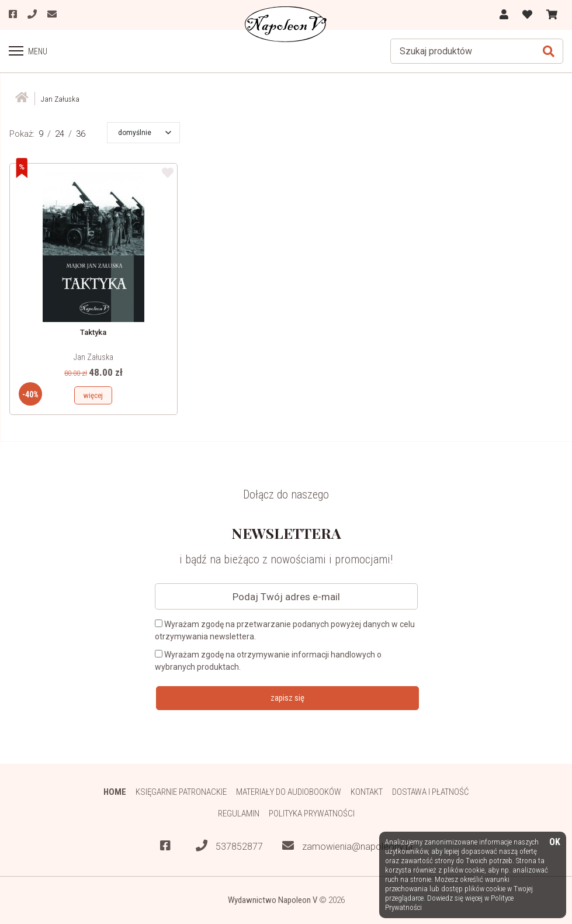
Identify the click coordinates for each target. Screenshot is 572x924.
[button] (145, 133)
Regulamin (239, 814)
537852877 (229, 846)
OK (555, 842)
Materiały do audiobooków (289, 792)
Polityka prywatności (312, 814)
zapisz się (287, 698)
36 (81, 134)
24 (60, 134)
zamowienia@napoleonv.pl (347, 846)
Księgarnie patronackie (181, 792)
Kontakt (367, 792)
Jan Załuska (93, 357)
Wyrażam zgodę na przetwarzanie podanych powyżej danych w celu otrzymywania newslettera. (285, 630)
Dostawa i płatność (430, 792)
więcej (93, 395)
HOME (115, 792)
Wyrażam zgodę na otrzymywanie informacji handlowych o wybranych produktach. (268, 661)
